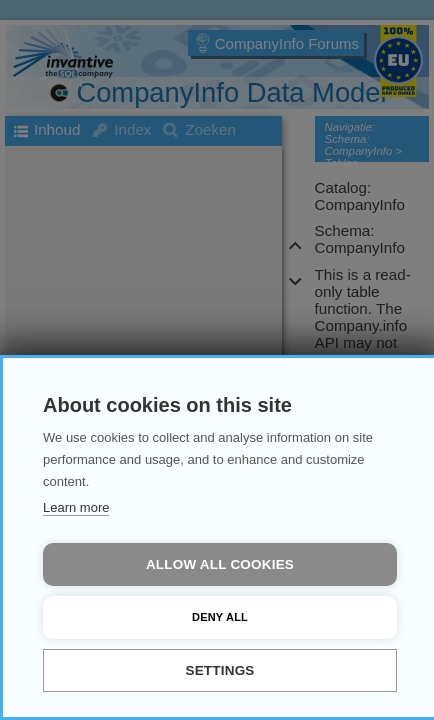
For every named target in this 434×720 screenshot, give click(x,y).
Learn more (76, 507)
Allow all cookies (220, 564)
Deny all (220, 617)
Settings (219, 670)
